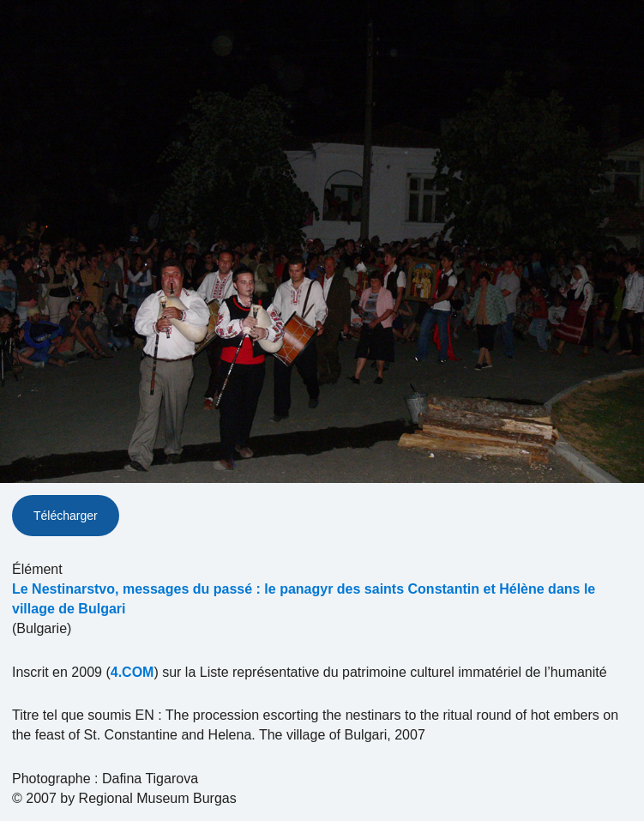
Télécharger (66, 516)
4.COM (132, 672)
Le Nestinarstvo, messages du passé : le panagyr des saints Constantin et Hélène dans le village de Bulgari (304, 599)
